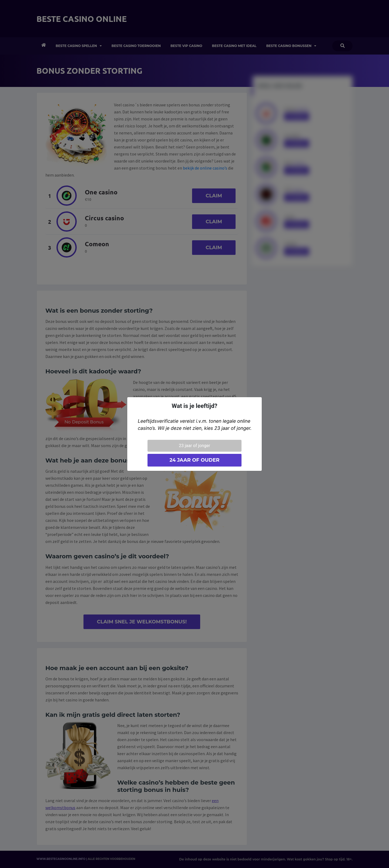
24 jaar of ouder (194, 460)
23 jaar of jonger (194, 446)
